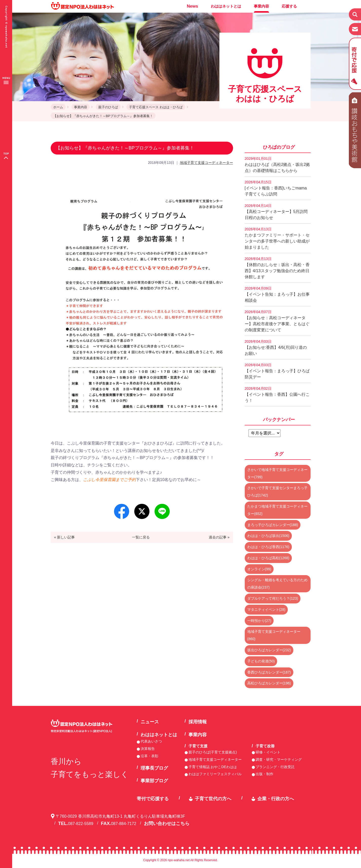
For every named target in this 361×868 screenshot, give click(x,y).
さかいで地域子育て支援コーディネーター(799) (277, 473)
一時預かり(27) (259, 621)
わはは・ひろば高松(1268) (268, 558)
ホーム (58, 107)
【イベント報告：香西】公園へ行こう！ (277, 395)
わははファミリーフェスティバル (215, 774)
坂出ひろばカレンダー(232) (269, 650)
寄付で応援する (153, 799)
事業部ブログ (154, 781)
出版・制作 (264, 774)
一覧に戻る (141, 537)
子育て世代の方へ (213, 799)
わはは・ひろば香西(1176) (268, 547)
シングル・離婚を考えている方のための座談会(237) (277, 584)
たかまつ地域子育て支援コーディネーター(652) (277, 510)
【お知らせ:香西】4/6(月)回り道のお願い (276, 348)
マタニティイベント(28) (266, 610)
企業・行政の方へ (276, 799)
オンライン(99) (259, 569)
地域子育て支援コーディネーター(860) (274, 635)
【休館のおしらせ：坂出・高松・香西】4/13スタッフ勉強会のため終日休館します (277, 268)
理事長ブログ (154, 768)
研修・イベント (268, 752)
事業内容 (261, 6)
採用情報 (198, 722)
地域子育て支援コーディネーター (206, 163)
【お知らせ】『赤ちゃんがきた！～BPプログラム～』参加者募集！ (103, 116)
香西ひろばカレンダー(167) (269, 672)
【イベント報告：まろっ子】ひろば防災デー (277, 371)
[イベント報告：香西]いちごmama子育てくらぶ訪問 (276, 188)
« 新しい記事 (64, 537)
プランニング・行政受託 (275, 767)
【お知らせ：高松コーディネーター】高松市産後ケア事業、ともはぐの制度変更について (277, 321)
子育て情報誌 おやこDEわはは (213, 767)
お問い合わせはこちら (167, 823)
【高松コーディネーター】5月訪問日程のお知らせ (276, 212)
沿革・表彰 (149, 756)
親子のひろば (108, 107)
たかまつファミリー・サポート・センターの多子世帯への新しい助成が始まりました (277, 238)
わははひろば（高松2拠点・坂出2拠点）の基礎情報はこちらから (277, 165)
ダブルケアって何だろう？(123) (273, 598)
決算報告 (148, 749)
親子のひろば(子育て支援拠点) (213, 752)
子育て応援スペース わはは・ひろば (156, 107)
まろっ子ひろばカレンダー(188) (273, 525)
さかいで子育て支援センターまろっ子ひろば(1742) (277, 492)
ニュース (150, 722)
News (193, 6)
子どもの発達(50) (261, 661)
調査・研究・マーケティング (279, 759)
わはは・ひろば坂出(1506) (268, 536)
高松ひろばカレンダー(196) (269, 683)
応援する (289, 6)
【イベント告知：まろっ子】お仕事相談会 (277, 294)
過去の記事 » (219, 537)
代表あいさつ (151, 741)
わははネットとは (226, 6)
